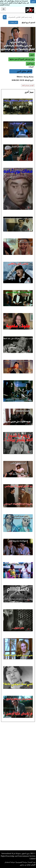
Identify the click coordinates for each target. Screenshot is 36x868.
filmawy (20, 77)
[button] (30, 64)
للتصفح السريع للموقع (28, 22)
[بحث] (5, 17)
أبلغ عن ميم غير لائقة (28, 85)
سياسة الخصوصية (21, 862)
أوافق (33, 2)
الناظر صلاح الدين (24, 71)
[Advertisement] (18, 787)
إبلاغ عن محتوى (25, 865)
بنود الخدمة (32, 862)
